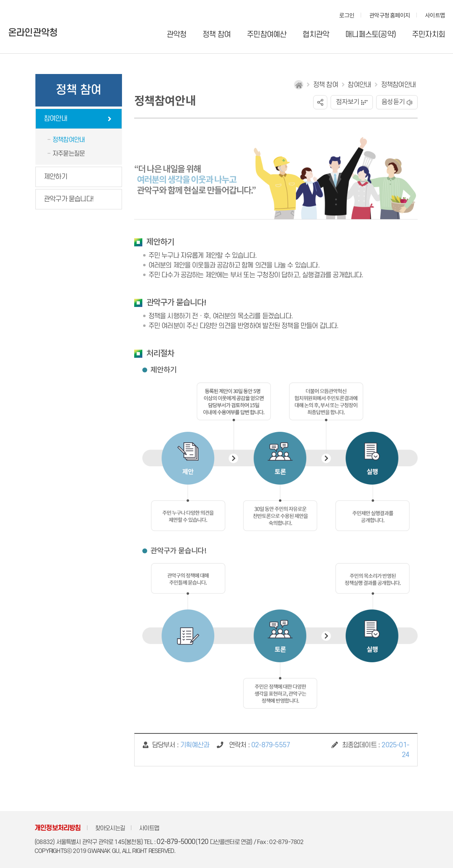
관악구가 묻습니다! (69, 199)
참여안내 (56, 119)
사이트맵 (435, 16)
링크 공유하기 (320, 102)
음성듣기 (393, 102)
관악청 (177, 35)
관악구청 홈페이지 (390, 16)
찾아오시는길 (110, 828)
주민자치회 (428, 35)
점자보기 (347, 102)
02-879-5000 (176, 842)
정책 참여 (217, 35)
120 (203, 842)
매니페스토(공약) (370, 35)
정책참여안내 (69, 140)
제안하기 (56, 177)
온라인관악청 (33, 33)
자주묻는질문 (69, 154)
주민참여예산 (267, 35)
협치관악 (316, 35)
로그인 (347, 16)
